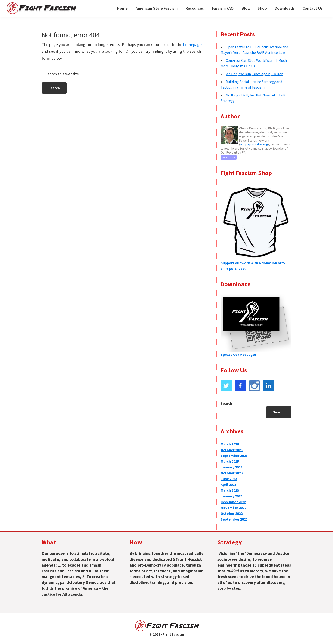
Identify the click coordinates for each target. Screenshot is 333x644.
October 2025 (232, 450)
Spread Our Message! (238, 354)
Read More (229, 157)
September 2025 (234, 456)
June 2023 (229, 479)
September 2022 (234, 519)
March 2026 (230, 444)
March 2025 (230, 461)
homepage (192, 45)
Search (226, 403)
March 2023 (230, 490)
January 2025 (231, 467)
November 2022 (233, 508)
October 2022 (232, 513)
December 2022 (233, 502)
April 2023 (228, 484)
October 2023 (232, 473)
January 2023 (231, 496)
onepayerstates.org (254, 144)
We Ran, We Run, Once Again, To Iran (254, 74)
